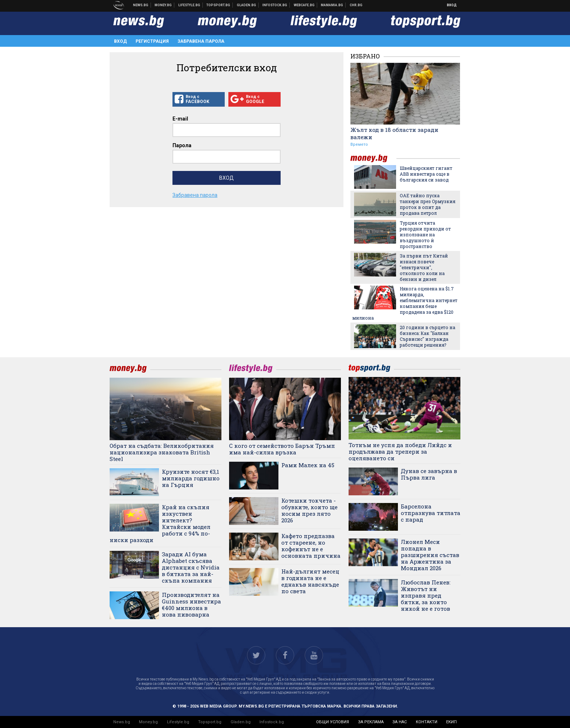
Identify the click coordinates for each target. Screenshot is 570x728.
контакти (427, 722)
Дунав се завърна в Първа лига (429, 474)
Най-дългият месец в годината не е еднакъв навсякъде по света (310, 581)
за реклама (371, 722)
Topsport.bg (210, 722)
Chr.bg (356, 5)
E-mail (180, 119)
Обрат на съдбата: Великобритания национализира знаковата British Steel (162, 452)
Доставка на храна (247, 5)
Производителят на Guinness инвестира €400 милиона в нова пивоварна (191, 605)
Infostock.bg (272, 722)
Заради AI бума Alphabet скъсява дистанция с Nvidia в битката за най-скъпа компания (191, 567)
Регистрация (152, 41)
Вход (452, 5)
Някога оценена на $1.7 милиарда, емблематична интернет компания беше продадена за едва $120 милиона (405, 303)
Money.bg (148, 722)
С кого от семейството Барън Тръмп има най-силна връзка (282, 449)
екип (451, 722)
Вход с (199, 99)
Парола (182, 145)
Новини (141, 5)
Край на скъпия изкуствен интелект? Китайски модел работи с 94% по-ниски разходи (160, 523)
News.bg (122, 722)
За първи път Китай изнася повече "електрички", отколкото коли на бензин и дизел (424, 267)
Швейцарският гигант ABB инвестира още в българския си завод (426, 174)
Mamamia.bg (332, 5)
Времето (359, 144)
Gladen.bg (241, 722)
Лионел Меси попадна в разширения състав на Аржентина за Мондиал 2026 (430, 555)
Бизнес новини (163, 5)
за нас (400, 722)
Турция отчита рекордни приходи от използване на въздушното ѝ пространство (425, 235)
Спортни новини (218, 5)
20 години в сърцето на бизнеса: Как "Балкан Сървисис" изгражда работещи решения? (427, 336)
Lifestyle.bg (178, 722)
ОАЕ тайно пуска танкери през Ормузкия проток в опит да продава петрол (427, 204)
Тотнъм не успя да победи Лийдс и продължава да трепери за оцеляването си (400, 451)
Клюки (189, 5)
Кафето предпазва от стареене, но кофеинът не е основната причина (311, 546)
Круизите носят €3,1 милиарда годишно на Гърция (191, 478)
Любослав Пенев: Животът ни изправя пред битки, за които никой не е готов (426, 595)
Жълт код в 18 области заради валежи (394, 133)
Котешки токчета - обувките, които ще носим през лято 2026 (309, 510)
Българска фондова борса (275, 5)
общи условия (332, 722)
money (373, 158)
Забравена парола (201, 41)
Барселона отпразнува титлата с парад (431, 513)
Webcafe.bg (304, 5)
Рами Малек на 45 (308, 465)
